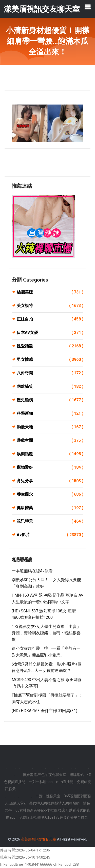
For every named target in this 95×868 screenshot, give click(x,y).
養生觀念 (50, 494)
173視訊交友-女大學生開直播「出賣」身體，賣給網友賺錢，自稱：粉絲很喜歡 (46, 633)
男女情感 (50, 360)
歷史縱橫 (50, 400)
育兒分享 (50, 481)
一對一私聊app (41, 782)
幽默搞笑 (50, 387)
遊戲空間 (50, 440)
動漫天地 (50, 427)
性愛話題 (50, 346)
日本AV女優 (50, 333)
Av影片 (50, 535)
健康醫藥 (50, 508)
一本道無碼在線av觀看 (32, 571)
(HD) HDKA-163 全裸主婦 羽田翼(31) (44, 711)
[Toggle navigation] (88, 7)
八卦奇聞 (50, 373)
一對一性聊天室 (48, 796)
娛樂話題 (50, 454)
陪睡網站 (77, 775)
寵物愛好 (50, 467)
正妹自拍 (50, 319)
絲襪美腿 (50, 292)
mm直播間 (65, 782)
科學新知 (50, 414)
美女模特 (50, 306)
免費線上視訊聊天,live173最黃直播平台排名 (53, 817)
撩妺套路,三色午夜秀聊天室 (44, 775)
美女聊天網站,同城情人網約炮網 (54, 803)
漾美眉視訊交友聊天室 (39, 839)
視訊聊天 (50, 521)
